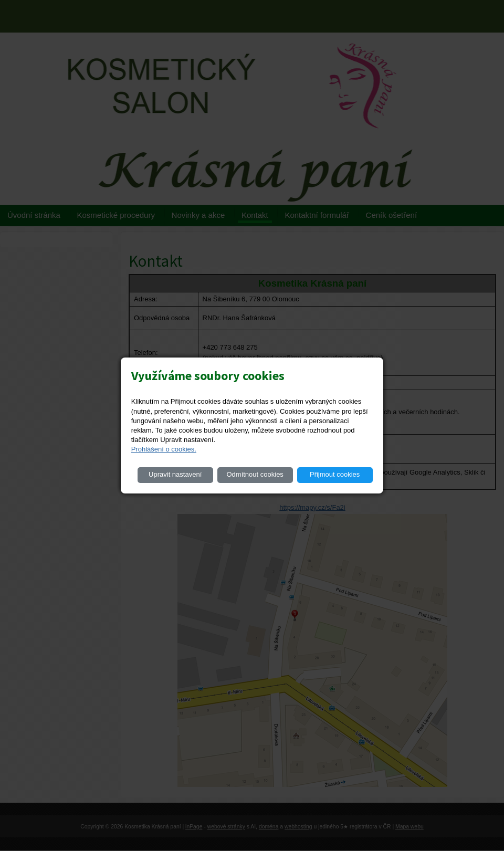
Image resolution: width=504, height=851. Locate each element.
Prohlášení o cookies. (164, 449)
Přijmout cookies (335, 474)
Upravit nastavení (175, 474)
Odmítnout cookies (255, 474)
